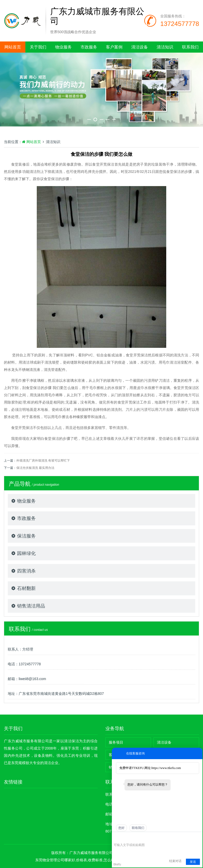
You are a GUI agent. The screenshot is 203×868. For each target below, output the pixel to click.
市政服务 (89, 47)
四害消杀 (26, 571)
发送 (193, 862)
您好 (121, 828)
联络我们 (138, 828)
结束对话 (175, 861)
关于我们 (38, 47)
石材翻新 (26, 588)
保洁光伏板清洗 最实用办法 (35, 468)
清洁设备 (140, 47)
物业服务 (63, 47)
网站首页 (13, 47)
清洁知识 (165, 47)
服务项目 (116, 742)
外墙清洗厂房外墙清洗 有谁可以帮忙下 (43, 461)
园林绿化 (26, 553)
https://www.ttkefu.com (166, 768)
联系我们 (190, 47)
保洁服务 (26, 536)
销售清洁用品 (31, 606)
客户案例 (114, 47)
